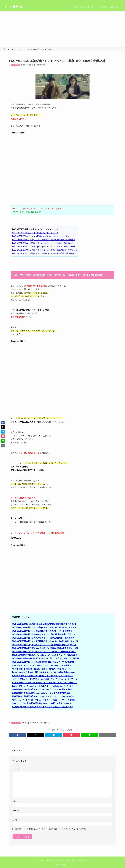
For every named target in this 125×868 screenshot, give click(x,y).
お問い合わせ (81, 861)
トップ (42, 861)
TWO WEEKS (16, 65)
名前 (15, 801)
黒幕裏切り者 (45, 723)
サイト (15, 820)
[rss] (117, 1)
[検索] (120, 1)
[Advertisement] (62, 29)
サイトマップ (51, 861)
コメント (16, 769)
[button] (18, 735)
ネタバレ (36, 723)
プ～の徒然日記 (14, 7)
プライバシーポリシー (66, 861)
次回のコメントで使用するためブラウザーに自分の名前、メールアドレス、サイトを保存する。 (51, 829)
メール (16, 811)
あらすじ (28, 723)
